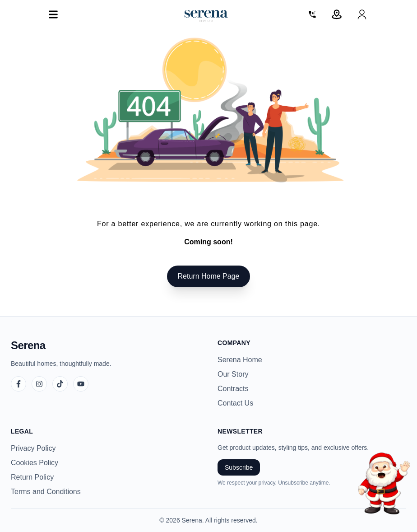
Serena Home (240, 360)
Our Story (233, 374)
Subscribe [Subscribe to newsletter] (239, 467)
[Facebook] (19, 384)
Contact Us (235, 403)
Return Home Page (209, 276)
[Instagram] (39, 384)
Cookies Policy (35, 463)
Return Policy (32, 477)
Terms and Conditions (46, 492)
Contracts (233, 389)
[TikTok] (60, 384)
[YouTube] (81, 384)
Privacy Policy (33, 448)
